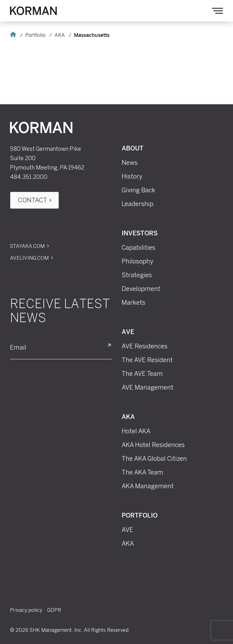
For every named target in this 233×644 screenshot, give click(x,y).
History (132, 176)
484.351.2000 (29, 177)
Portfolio (35, 35)
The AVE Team (142, 374)
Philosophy (138, 261)
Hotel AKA (136, 431)
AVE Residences (145, 346)
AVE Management (148, 387)
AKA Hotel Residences (153, 445)
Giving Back (138, 190)
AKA (60, 35)
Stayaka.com (27, 246)
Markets (133, 302)
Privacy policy (26, 610)
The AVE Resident (147, 360)
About (133, 149)
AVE (128, 332)
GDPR (54, 610)
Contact (33, 200)
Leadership (138, 204)
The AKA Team (142, 472)
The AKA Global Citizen (154, 459)
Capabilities (138, 248)
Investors (140, 234)
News (130, 163)
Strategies (137, 275)
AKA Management (148, 486)
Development (141, 289)
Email (18, 348)
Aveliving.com (29, 258)
